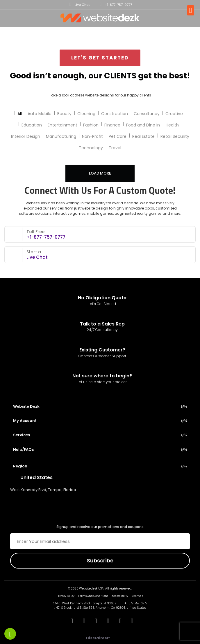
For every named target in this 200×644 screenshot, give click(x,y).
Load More (100, 173)
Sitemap (137, 596)
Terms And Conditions (93, 596)
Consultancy (147, 114)
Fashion (91, 125)
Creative (174, 114)
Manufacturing (61, 136)
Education (32, 125)
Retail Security (175, 136)
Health (172, 125)
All (20, 114)
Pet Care (118, 136)
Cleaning (86, 114)
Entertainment (63, 125)
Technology (91, 148)
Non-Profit (92, 136)
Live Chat (80, 4)
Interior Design (26, 136)
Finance (112, 125)
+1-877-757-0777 (116, 4)
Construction (115, 114)
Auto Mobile (40, 114)
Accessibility (120, 596)
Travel (115, 148)
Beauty (64, 114)
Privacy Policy (66, 596)
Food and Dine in (143, 125)
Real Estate (143, 136)
